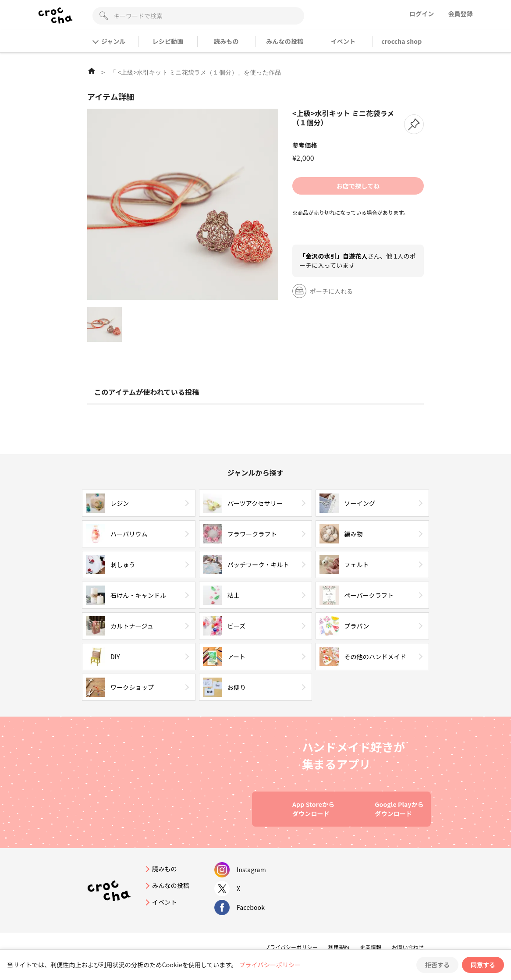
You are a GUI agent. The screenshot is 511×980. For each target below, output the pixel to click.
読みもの (226, 41)
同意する (483, 965)
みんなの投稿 (285, 41)
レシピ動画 (168, 41)
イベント (343, 41)
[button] (414, 124)
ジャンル (109, 41)
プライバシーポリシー (291, 947)
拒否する (437, 965)
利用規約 (339, 947)
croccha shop (401, 41)
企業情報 (371, 947)
